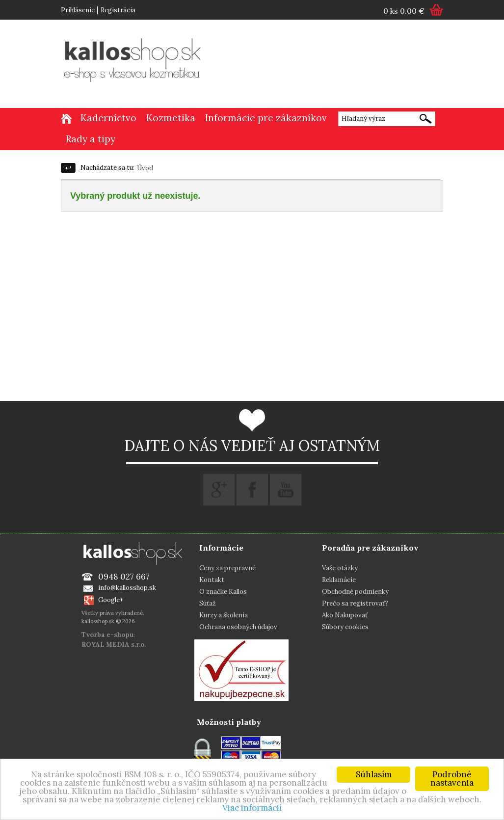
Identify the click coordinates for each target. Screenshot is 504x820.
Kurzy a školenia (224, 615)
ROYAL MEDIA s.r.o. (114, 645)
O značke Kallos (223, 592)
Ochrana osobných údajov (238, 627)
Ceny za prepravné (227, 568)
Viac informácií (252, 808)
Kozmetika (171, 118)
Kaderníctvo (108, 118)
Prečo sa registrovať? (355, 603)
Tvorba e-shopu (107, 635)
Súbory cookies (345, 627)
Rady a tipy (91, 139)
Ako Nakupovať (345, 615)
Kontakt (212, 580)
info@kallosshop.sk (127, 588)
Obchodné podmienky (355, 592)
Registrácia (118, 10)
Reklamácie (339, 580)
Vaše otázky (340, 568)
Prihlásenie (78, 10)
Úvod (145, 168)
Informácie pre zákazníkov (266, 118)
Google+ (111, 600)
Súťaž (208, 603)
